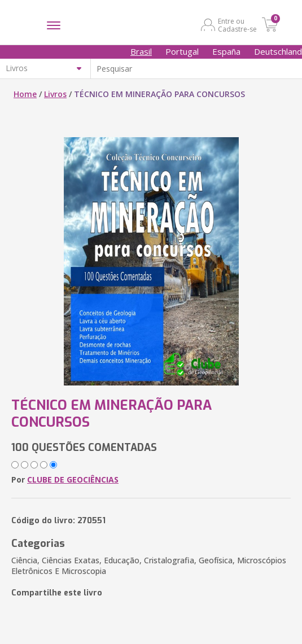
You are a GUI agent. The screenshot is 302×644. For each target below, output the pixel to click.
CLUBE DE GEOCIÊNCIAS (73, 479)
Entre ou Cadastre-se (237, 25)
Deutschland (278, 51)
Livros (55, 94)
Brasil (141, 51)
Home (25, 94)
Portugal (182, 51)
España (226, 51)
